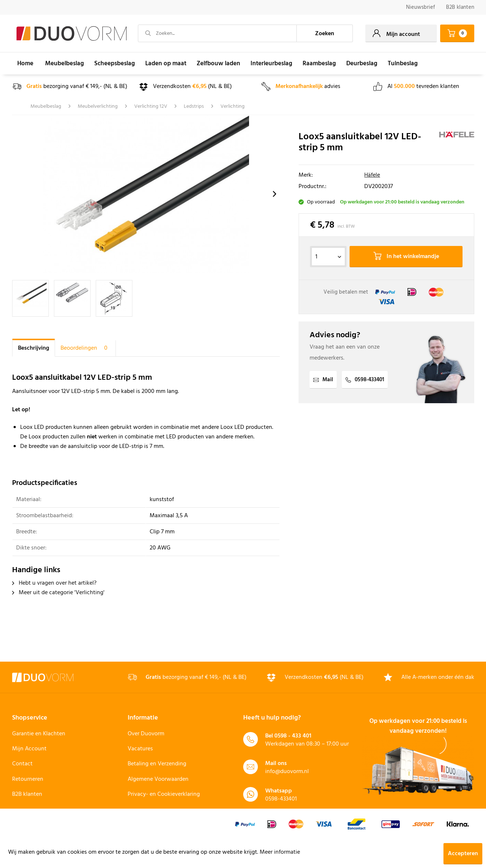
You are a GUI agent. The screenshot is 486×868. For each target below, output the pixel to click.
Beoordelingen (85, 348)
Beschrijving (34, 348)
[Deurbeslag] (362, 63)
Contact (22, 764)
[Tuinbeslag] (403, 63)
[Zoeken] (325, 33)
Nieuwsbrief (421, 7)
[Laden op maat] (166, 63)
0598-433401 (365, 380)
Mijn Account (29, 749)
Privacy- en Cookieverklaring (164, 794)
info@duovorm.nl (287, 772)
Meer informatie (280, 852)
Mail (323, 380)
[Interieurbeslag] (271, 63)
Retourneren (28, 779)
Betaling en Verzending (157, 764)
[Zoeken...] (218, 33)
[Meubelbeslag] (65, 63)
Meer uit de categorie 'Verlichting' (58, 593)
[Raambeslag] (319, 63)
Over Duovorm (146, 734)
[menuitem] (421, 8)
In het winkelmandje (406, 257)
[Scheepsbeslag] (115, 63)
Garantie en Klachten (39, 734)
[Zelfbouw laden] (218, 63)
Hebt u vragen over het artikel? (54, 583)
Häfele (372, 175)
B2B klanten (460, 7)
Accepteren (463, 854)
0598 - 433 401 (293, 736)
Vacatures (140, 749)
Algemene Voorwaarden (158, 779)
